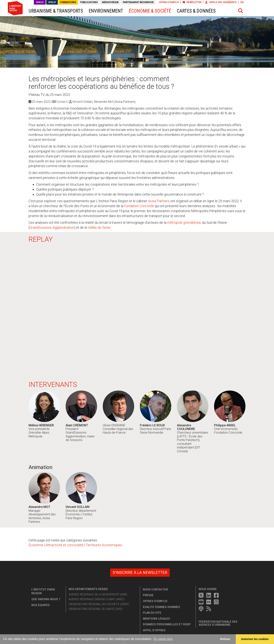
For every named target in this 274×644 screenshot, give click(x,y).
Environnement (106, 11)
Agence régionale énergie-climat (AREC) (97, 599)
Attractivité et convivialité (65, 545)
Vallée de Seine (99, 227)
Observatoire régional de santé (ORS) (96, 609)
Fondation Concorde (139, 206)
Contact (62, 102)
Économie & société (150, 11)
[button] (241, 11)
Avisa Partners (159, 201)
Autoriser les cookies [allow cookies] (255, 639)
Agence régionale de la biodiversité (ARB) (98, 595)
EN (242, 2)
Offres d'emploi (169, 2)
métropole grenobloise (184, 223)
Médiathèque (110, 2)
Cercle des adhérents (221, 2)
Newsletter (192, 2)
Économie (36, 545)
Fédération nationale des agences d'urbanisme (218, 623)
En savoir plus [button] (163, 639)
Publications (89, 2)
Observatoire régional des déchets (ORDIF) (99, 604)
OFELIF (52, 2)
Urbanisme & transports (56, 11)
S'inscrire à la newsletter (140, 573)
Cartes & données (196, 11)
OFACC (40, 2)
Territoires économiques (104, 545)
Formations (68, 2)
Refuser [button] (225, 639)
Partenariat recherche (138, 2)
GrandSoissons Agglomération (52, 227)
